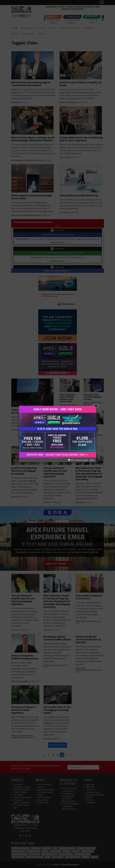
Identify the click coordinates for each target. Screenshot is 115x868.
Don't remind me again (78, 460)
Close (92, 460)
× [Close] (96, 406)
